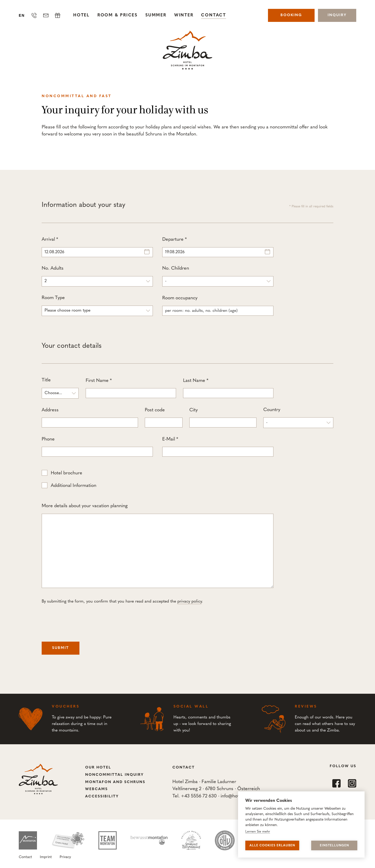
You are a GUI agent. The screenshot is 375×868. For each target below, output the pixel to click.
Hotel (81, 15)
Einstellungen (334, 846)
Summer (156, 15)
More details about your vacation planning (158, 546)
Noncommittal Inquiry (114, 775)
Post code (164, 418)
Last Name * (228, 388)
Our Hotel (98, 768)
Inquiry (337, 15)
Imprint (46, 857)
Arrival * (97, 247)
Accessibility (102, 796)
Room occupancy (218, 306)
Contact (213, 15)
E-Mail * (218, 447)
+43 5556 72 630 (199, 796)
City (223, 418)
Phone (97, 447)
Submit (61, 648)
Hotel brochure (67, 473)
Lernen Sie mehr (258, 832)
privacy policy (189, 602)
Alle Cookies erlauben (272, 846)
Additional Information (74, 486)
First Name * (131, 388)
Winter (184, 15)
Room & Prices (117, 15)
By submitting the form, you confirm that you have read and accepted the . (122, 602)
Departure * (218, 247)
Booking (291, 15)
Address (90, 418)
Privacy (65, 857)
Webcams (96, 789)
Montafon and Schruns (115, 782)
